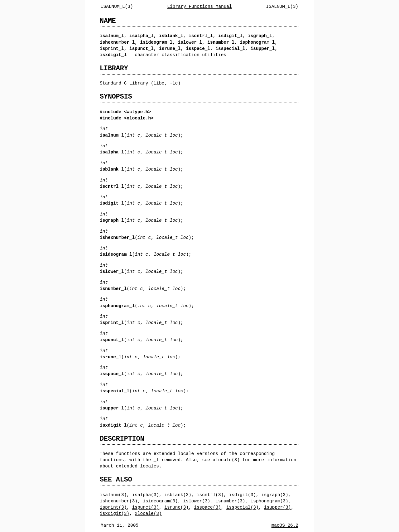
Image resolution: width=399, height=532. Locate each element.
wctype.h (137, 112)
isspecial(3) (243, 507)
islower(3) (197, 501)
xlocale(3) (226, 460)
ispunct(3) (146, 507)
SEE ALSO (116, 479)
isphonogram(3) (269, 501)
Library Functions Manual (199, 6)
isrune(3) (176, 507)
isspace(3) (207, 507)
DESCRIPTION (122, 439)
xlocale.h (139, 118)
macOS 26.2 (285, 525)
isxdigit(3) (115, 513)
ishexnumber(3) (119, 501)
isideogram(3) (160, 501)
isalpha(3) (146, 495)
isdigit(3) (243, 495)
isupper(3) (277, 507)
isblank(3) (178, 495)
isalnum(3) (113, 495)
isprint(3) (113, 507)
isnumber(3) (230, 501)
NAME (108, 21)
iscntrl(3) (210, 495)
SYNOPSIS (116, 97)
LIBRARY (114, 68)
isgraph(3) (275, 495)
